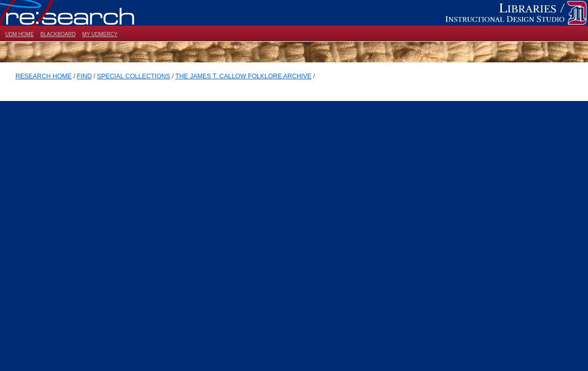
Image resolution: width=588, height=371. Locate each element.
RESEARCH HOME (44, 76)
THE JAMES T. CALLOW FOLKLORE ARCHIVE (243, 76)
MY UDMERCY (100, 34)
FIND (84, 76)
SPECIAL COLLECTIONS (134, 76)
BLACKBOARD (58, 34)
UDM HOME (20, 34)
